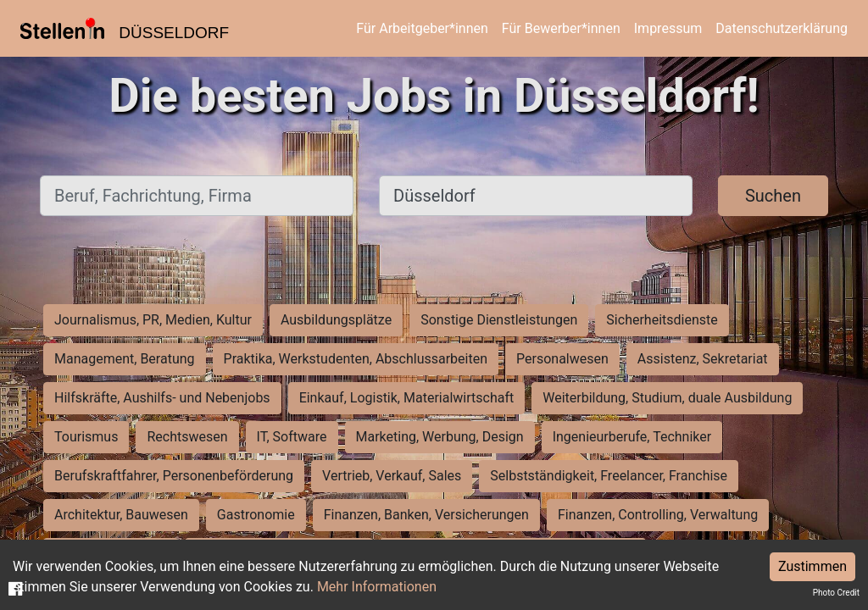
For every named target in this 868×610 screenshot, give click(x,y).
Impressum (668, 28)
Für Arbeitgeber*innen (422, 28)
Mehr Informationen (377, 587)
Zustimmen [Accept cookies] (812, 566)
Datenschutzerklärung (782, 28)
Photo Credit (836, 593)
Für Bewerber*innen (561, 28)
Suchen (773, 196)
